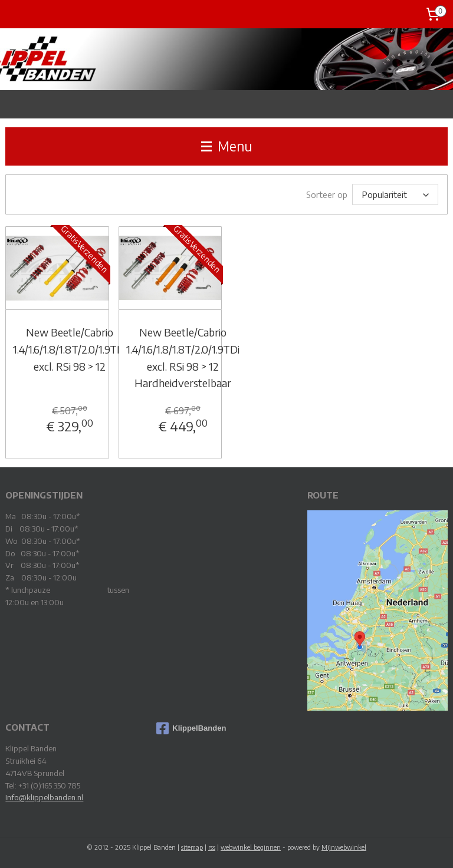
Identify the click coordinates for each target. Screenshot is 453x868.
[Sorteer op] (395, 194)
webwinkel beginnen (251, 846)
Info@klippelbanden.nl (44, 797)
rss (212, 846)
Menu (227, 146)
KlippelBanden (191, 728)
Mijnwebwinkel (344, 846)
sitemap (192, 846)
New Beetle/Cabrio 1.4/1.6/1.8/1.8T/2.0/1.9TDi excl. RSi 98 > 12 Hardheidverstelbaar (183, 357)
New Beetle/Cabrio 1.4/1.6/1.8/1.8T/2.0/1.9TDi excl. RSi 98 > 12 (70, 349)
